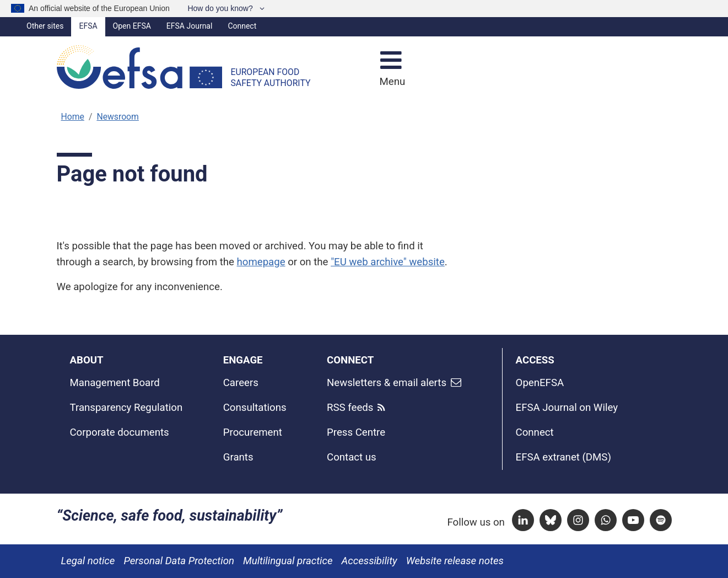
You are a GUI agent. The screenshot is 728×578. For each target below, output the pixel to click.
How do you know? (221, 8)
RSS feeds (350, 408)
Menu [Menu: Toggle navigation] (391, 82)
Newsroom (118, 117)
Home (73, 117)
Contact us (352, 457)
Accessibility (370, 561)
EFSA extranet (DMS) (563, 457)
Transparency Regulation (126, 408)
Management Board (115, 383)
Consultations (255, 408)
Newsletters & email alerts (387, 383)
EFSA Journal (190, 26)
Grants (238, 457)
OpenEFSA (540, 383)
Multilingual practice (288, 561)
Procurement (253, 432)
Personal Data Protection (179, 561)
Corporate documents (120, 432)
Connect (242, 26)
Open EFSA (132, 26)
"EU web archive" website (388, 262)
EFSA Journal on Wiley (567, 408)
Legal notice (88, 561)
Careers (241, 383)
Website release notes (455, 561)
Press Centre (356, 432)
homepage (261, 262)
